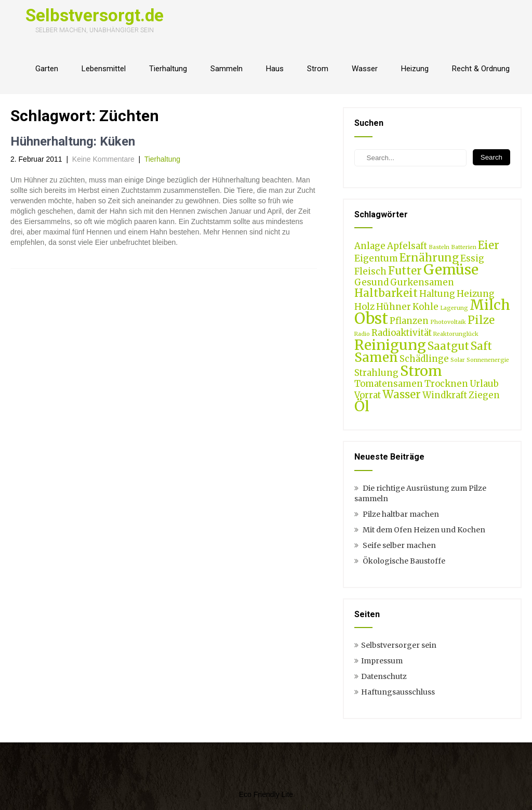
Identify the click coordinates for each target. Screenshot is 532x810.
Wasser (365, 69)
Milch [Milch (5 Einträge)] (490, 305)
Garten (47, 69)
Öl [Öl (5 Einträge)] (362, 406)
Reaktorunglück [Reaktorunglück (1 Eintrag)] (456, 334)
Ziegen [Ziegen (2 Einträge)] (484, 395)
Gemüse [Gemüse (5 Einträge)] (451, 269)
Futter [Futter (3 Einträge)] (405, 271)
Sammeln (227, 69)
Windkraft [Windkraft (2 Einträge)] (445, 395)
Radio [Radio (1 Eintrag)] (362, 334)
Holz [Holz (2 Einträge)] (364, 307)
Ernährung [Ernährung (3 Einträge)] (429, 258)
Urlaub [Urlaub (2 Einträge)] (484, 384)
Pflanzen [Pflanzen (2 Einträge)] (409, 321)
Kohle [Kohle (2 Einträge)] (425, 307)
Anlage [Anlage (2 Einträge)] (370, 246)
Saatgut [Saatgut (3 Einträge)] (448, 346)
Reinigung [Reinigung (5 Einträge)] (390, 345)
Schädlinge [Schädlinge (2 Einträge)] (424, 359)
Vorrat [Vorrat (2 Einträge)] (368, 395)
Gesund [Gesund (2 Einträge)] (371, 282)
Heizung (415, 69)
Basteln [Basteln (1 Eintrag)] (439, 247)
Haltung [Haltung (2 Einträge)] (437, 294)
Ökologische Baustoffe (404, 561)
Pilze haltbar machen (401, 514)
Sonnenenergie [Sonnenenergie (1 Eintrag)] (488, 360)
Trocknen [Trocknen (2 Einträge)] (446, 384)
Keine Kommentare (103, 159)
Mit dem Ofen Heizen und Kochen (424, 530)
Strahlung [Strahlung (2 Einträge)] (376, 373)
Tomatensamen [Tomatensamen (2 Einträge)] (389, 384)
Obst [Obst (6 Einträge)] (371, 318)
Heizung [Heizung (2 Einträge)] (476, 294)
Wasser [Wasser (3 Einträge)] (402, 394)
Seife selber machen (399, 545)
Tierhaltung (168, 69)
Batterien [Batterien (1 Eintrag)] (464, 247)
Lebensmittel (104, 69)
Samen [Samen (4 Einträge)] (376, 357)
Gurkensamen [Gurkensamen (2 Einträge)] (422, 282)
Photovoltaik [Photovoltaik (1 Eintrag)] (448, 322)
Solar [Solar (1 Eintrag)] (458, 360)
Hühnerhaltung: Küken (73, 141)
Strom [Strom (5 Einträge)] (421, 371)
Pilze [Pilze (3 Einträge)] (481, 320)
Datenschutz (384, 676)
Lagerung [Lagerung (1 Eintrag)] (454, 308)
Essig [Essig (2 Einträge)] (472, 258)
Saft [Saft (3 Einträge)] (481, 346)
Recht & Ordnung (481, 69)
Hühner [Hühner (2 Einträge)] (394, 307)
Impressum (382, 661)
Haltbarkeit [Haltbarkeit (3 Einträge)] (386, 293)
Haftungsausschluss (398, 692)
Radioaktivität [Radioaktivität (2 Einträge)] (402, 333)
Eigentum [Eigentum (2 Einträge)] (376, 258)
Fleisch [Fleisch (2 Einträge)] (370, 271)
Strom (318, 69)
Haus (275, 69)
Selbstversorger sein (399, 645)
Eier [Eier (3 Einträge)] (489, 245)
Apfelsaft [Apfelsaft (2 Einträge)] (407, 246)
